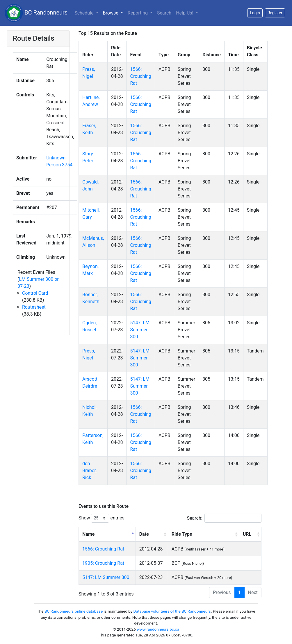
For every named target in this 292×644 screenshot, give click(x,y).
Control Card (35, 293)
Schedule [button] (84, 13)
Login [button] (255, 13)
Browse (111, 13)
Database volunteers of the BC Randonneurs (172, 611)
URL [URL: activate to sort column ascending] (247, 534)
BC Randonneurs (36, 13)
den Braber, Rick (89, 471)
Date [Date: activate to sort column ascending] (144, 534)
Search (164, 13)
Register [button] (275, 13)
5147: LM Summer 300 (140, 330)
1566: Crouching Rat (141, 76)
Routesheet (34, 307)
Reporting (138, 13)
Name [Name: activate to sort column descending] (88, 534)
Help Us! (185, 13)
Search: (224, 518)
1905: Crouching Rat (103, 563)
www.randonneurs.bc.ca (158, 629)
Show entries (102, 518)
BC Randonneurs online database (74, 611)
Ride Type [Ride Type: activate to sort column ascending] (182, 534)
